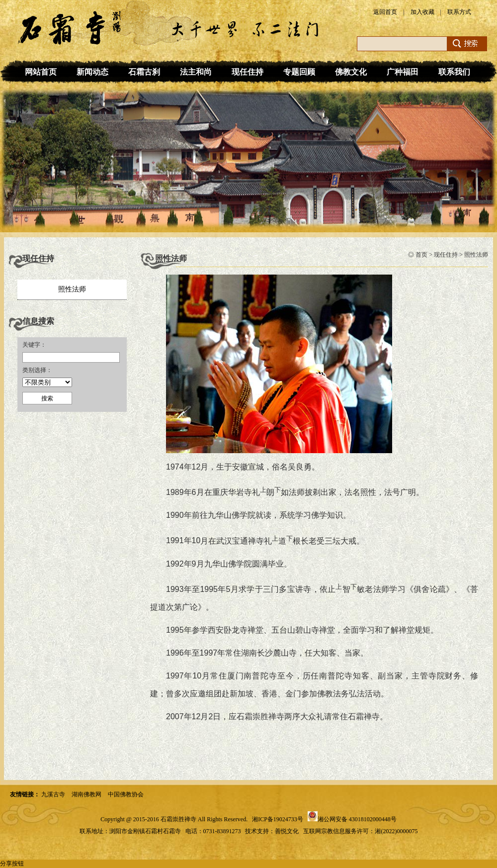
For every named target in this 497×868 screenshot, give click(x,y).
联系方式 (459, 12)
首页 (421, 255)
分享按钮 (12, 864)
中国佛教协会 (126, 794)
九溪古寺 (53, 794)
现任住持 (248, 72)
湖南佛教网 (86, 794)
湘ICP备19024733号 (278, 819)
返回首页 (385, 12)
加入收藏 (422, 12)
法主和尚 (196, 72)
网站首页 (41, 72)
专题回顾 (299, 72)
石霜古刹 (144, 72)
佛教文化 (351, 72)
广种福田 (403, 72)
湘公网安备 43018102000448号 (357, 819)
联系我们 (454, 72)
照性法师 (72, 289)
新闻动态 (92, 72)
